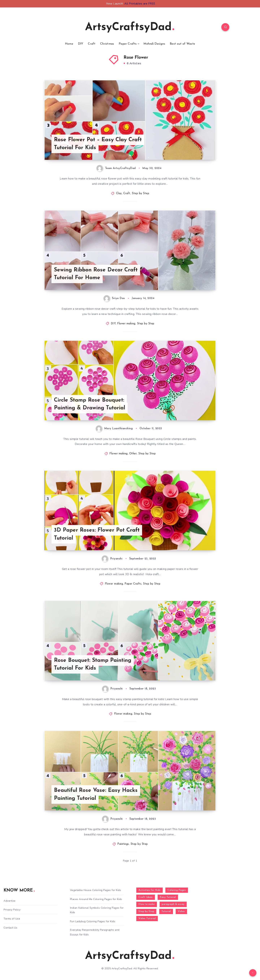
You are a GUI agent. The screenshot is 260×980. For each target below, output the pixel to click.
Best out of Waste (182, 44)
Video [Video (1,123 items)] (181, 911)
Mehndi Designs (154, 44)
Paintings (123, 844)
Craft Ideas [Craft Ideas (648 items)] (146, 897)
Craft (92, 44)
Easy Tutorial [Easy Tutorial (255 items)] (168, 897)
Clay (119, 193)
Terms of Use (12, 919)
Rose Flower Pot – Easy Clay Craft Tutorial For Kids (98, 144)
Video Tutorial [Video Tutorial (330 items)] (147, 919)
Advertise (10, 901)
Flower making (126, 324)
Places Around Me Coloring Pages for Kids (96, 899)
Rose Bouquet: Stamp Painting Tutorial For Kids (93, 664)
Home (69, 44)
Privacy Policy (12, 910)
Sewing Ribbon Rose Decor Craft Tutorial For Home (96, 274)
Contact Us (10, 928)
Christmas (107, 44)
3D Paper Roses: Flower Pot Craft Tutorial (97, 534)
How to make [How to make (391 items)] (147, 904)
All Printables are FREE (140, 4)
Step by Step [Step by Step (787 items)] (146, 911)
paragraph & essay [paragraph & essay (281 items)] (173, 904)
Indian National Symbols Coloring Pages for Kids (97, 910)
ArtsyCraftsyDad (130, 27)
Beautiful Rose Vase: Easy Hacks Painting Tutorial (96, 794)
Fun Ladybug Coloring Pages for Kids (93, 921)
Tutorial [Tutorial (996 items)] (166, 911)
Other (133, 454)
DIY (81, 44)
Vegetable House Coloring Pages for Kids (96, 890)
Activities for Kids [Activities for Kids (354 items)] (149, 890)
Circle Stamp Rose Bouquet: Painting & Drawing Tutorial (90, 404)
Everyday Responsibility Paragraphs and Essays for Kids (95, 932)
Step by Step (140, 193)
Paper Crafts (128, 44)
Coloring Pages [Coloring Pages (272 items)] (177, 890)
